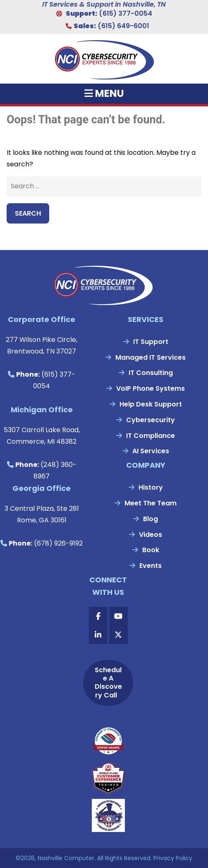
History (151, 487)
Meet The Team (151, 503)
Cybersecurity (151, 420)
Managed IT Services (151, 357)
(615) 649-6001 (123, 26)
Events (151, 566)
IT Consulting (151, 373)
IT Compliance (151, 436)
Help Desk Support (151, 404)
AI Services (151, 451)
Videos (151, 535)
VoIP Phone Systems (151, 388)
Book (151, 550)
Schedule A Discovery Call (108, 683)
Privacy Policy (173, 858)
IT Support (151, 342)
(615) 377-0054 (126, 13)
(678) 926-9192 (58, 543)
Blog (151, 519)
